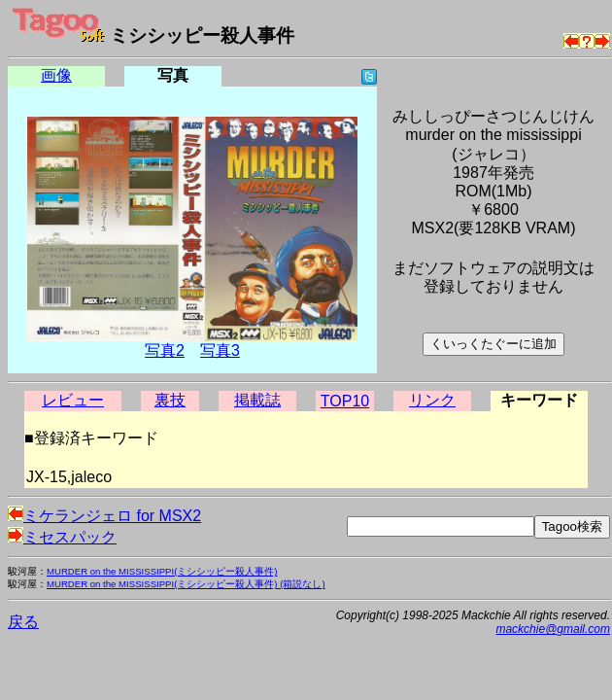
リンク (432, 400)
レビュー (73, 400)
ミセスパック (62, 537)
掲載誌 (257, 400)
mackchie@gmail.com (553, 629)
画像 (56, 75)
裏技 (170, 400)
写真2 (165, 350)
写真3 (220, 350)
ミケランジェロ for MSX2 (104, 516)
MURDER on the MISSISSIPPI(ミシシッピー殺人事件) (162, 571)
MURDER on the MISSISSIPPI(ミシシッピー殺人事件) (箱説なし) (186, 584)
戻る (23, 622)
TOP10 (345, 401)
